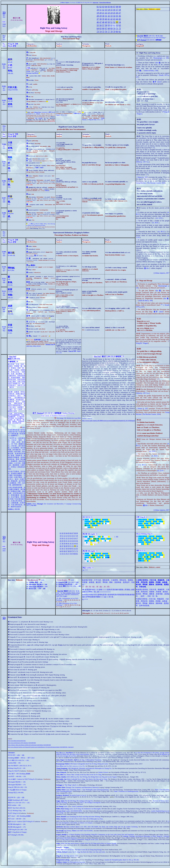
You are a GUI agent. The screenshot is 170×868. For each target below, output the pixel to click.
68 (109, 28)
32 (109, 16)
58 (106, 25)
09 (120, 7)
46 (98, 22)
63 (120, 25)
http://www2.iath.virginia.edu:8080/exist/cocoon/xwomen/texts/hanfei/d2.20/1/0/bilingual (108, 421)
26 (117, 13)
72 (120, 28)
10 (98, 10)
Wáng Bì (71, 351)
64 (98, 28)
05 (109, 7)
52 (114, 22)
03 (103, 7)
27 (120, 13)
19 (98, 13)
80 (117, 31)
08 (117, 7)
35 (117, 16)
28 (98, 16)
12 (103, 10)
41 (109, 19)
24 (111, 13)
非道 (10, 325)
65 (100, 28)
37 (98, 19)
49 (106, 22)
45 (120, 19)
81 (120, 31)
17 (117, 10)
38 (100, 19)
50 (109, 22)
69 (111, 28)
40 (106, 19)
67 (106, 28)
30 (103, 16)
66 (103, 28)
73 (98, 31)
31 (106, 16)
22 (106, 13)
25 (114, 13)
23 (109, 13)
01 (98, 7)
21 (103, 13)
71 (117, 28)
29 (100, 16)
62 (117, 25)
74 (100, 31)
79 (114, 31)
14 (109, 10)
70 (114, 28)
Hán (138, 36)
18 (120, 10)
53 (4, 13)
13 (106, 10)
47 (100, 22)
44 (117, 19)
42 (111, 19)
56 (100, 25)
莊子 (34, 413)
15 (111, 10)
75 (103, 31)
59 (109, 25)
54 (120, 22)
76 (106, 31)
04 (106, 7)
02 (100, 7)
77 (109, 31)
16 (114, 10)
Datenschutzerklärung (105, 3)
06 (111, 7)
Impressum (96, 3)
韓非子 (146, 36)
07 (114, 7)
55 (98, 25)
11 (101, 10)
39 (103, 19)
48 (103, 22)
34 (114, 16)
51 (111, 22)
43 (114, 19)
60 (111, 25)
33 (111, 16)
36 (120, 16)
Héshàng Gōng (50, 344)
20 (100, 13)
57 (103, 25)
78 (111, 31)
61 (114, 25)
